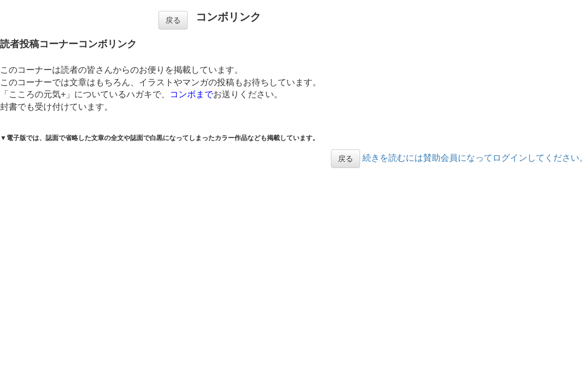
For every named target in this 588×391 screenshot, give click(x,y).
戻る (173, 20)
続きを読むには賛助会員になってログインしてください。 (475, 158)
